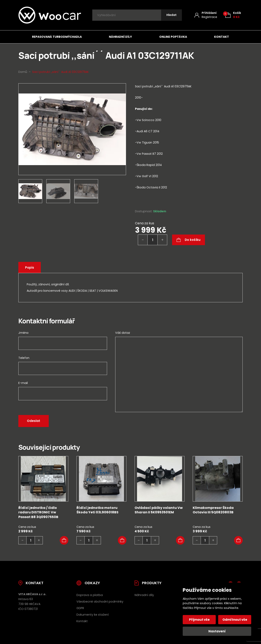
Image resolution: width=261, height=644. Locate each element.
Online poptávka (173, 37)
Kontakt (222, 37)
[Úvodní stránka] (50, 15)
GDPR (80, 608)
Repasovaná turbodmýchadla (57, 37)
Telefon (24, 358)
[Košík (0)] (233, 15)
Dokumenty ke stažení (93, 615)
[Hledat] (171, 15)
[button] (64, 540)
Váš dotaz (123, 333)
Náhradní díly (120, 37)
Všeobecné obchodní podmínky (100, 602)
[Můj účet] (206, 15)
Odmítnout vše (235, 620)
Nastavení (217, 631)
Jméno (23, 333)
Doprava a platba (90, 595)
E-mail (23, 383)
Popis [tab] (30, 267)
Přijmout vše (199, 620)
